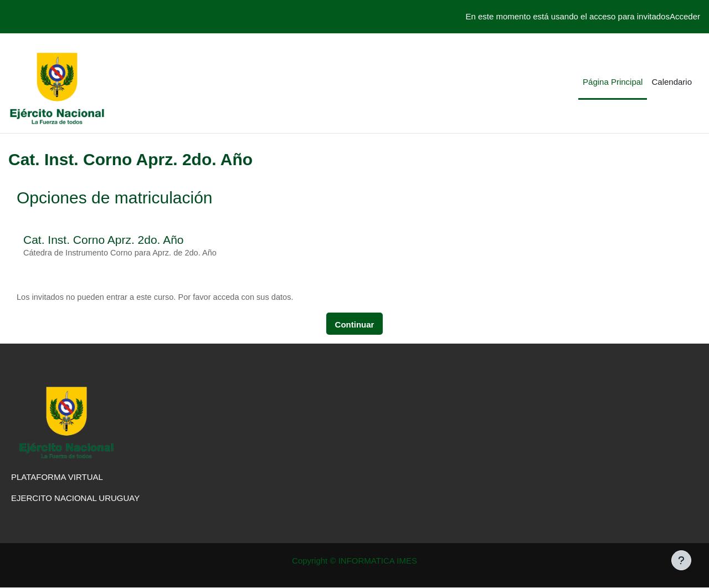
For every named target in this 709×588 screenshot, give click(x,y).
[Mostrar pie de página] (681, 560)
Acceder (685, 16)
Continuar (355, 325)
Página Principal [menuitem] (613, 82)
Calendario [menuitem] (672, 82)
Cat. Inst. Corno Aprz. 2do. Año (104, 240)
